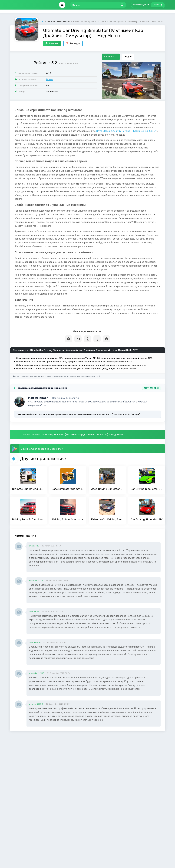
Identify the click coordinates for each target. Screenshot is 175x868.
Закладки (73, 43)
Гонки (50, 80)
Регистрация (141, 5)
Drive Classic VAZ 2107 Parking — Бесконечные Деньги (127, 131)
